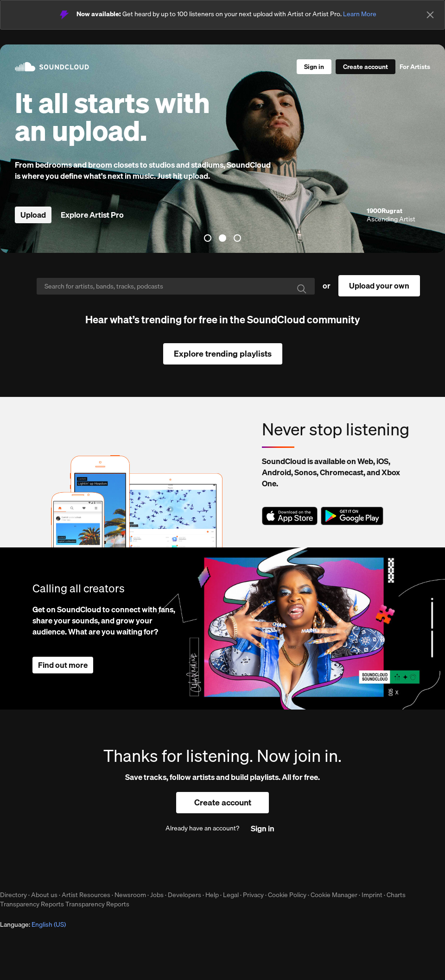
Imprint (372, 895)
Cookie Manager (334, 895)
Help (212, 895)
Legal (231, 895)
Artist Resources (86, 895)
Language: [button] (33, 924)
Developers (184, 895)
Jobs (157, 895)
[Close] (430, 15)
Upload (33, 215)
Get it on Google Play (352, 516)
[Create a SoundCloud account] (366, 67)
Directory (13, 895)
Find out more (63, 665)
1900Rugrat (385, 211)
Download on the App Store (290, 516)
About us (44, 895)
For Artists (415, 67)
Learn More (360, 14)
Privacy (253, 895)
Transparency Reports (32, 904)
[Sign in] (314, 67)
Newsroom (130, 895)
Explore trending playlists (223, 354)
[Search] (176, 286)
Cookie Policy (287, 895)
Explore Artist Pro (92, 215)
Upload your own (379, 286)
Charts (396, 895)
